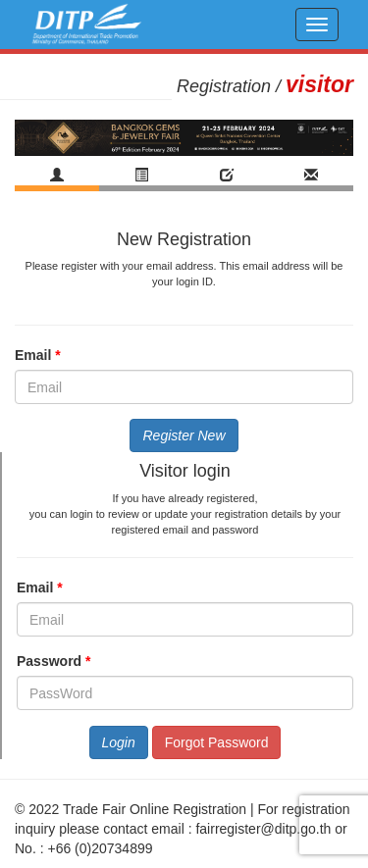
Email (48, 355)
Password (63, 661)
